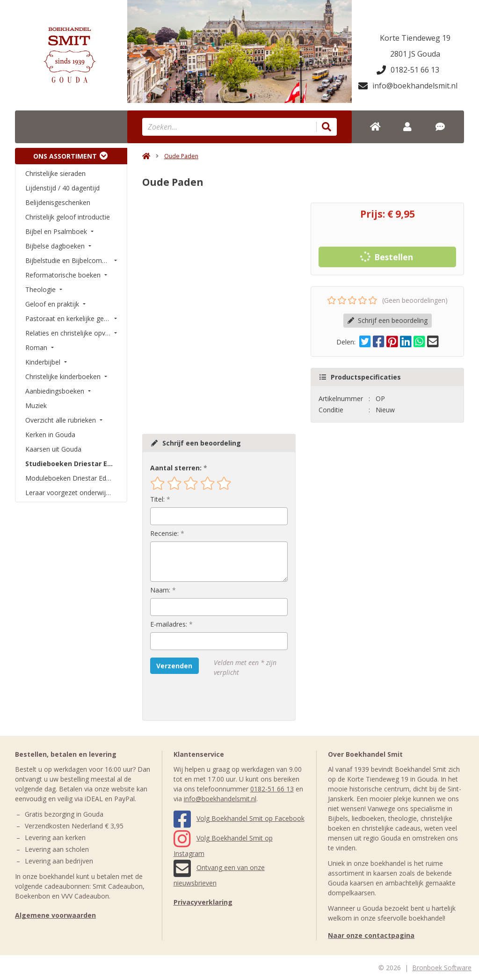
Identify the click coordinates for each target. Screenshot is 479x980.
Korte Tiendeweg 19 (415, 38)
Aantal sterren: (176, 468)
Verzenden (174, 666)
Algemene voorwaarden (55, 915)
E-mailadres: (169, 624)
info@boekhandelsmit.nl (408, 86)
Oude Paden (181, 156)
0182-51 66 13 (408, 70)
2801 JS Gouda (415, 54)
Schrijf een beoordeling (388, 320)
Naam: (160, 590)
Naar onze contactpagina (371, 935)
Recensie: (164, 533)
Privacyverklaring (203, 902)
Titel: (157, 499)
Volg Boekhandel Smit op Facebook (239, 818)
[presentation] (210, 699)
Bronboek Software (442, 968)
